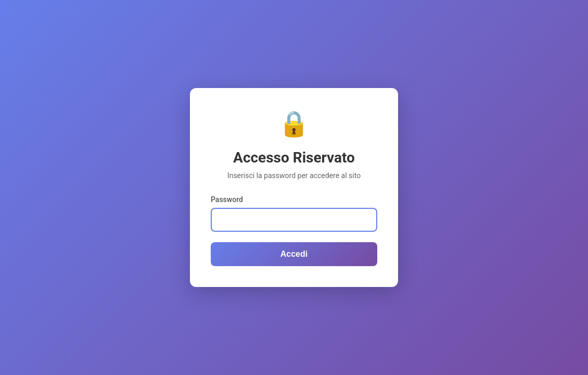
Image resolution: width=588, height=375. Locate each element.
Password (227, 199)
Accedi (294, 254)
